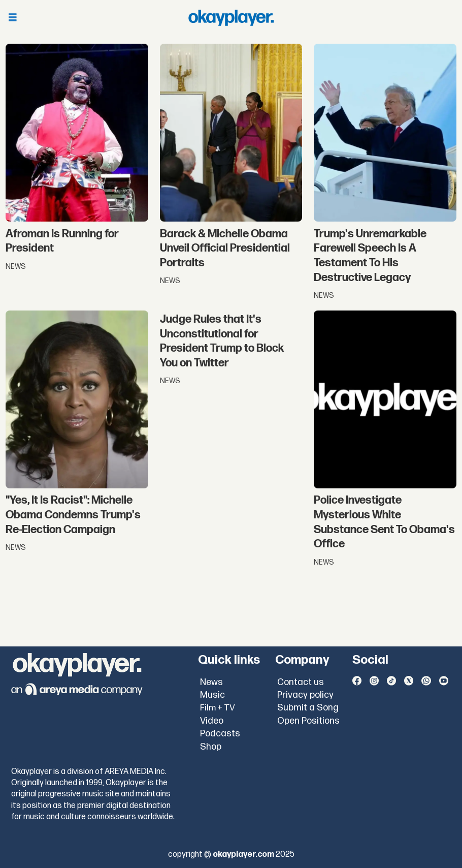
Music (212, 695)
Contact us (301, 682)
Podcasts (220, 734)
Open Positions (308, 721)
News (211, 682)
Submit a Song (308, 708)
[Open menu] (13, 18)
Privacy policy (305, 695)
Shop (211, 747)
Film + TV (218, 708)
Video (212, 721)
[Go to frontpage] (231, 18)
